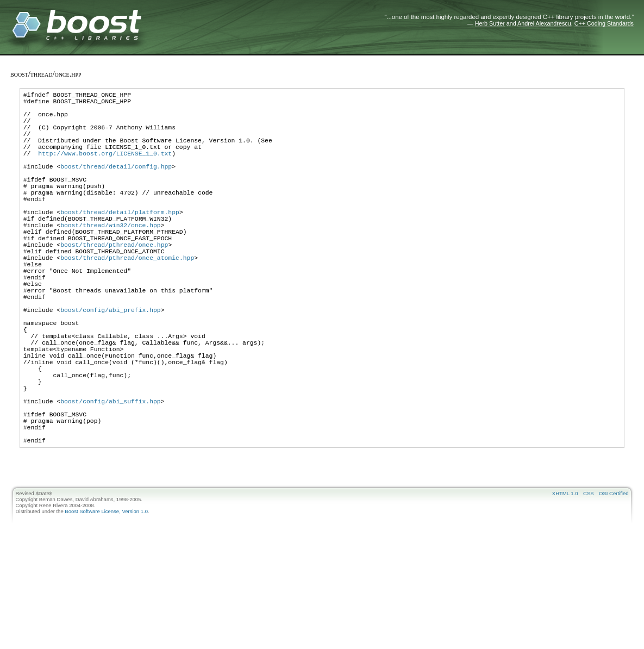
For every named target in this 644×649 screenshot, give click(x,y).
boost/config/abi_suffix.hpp (111, 479)
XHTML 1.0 (565, 581)
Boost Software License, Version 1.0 (106, 599)
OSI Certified (614, 581)
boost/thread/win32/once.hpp (111, 259)
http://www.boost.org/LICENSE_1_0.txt (105, 169)
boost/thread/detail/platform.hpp (120, 243)
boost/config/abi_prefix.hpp (111, 365)
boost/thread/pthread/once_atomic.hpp (127, 300)
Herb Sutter (490, 23)
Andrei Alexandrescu (544, 23)
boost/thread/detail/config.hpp (116, 186)
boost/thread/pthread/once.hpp (114, 283)
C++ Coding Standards (604, 23)
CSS (589, 581)
